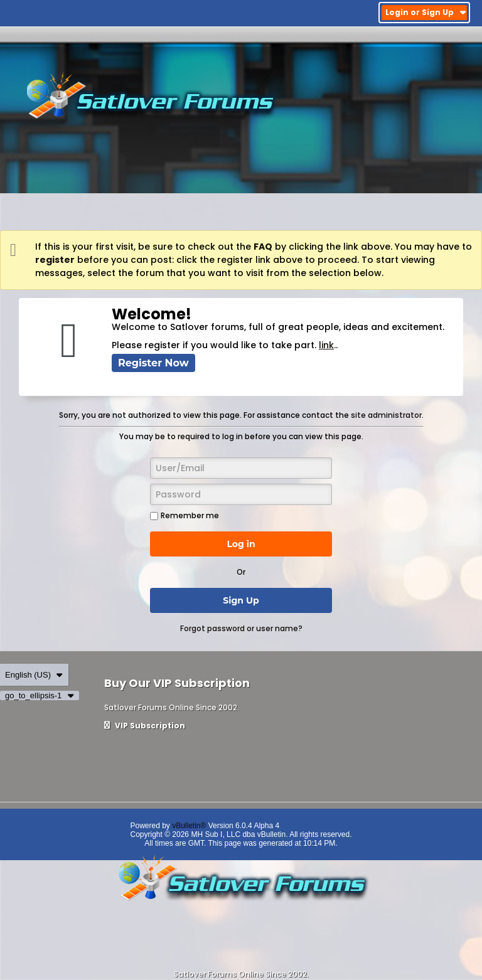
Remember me (185, 515)
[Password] (241, 494)
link (326, 345)
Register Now (153, 363)
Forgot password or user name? (241, 628)
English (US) (34, 675)
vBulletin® (189, 826)
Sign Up (241, 600)
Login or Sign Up (426, 12)
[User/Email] (241, 468)
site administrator (386, 415)
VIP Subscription (145, 726)
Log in (241, 544)
